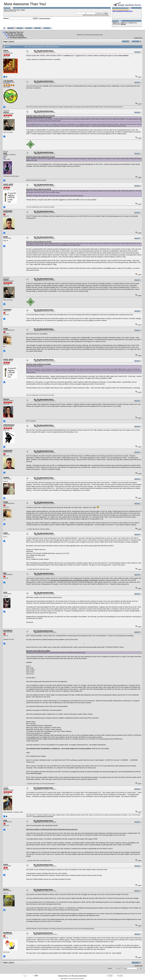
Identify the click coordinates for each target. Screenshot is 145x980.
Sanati (5, 237)
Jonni (5, 592)
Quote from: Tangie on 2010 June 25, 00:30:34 (38, 364)
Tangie (6, 329)
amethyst (123, 24)
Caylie (5, 533)
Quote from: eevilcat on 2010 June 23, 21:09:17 (39, 117)
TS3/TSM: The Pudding (15, 34)
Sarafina (6, 477)
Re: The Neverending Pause (44, 51)
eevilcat (6, 112)
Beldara (6, 889)
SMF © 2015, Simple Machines (79, 976)
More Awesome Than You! (14, 32)
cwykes (6, 789)
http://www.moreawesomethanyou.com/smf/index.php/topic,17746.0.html (74, 580)
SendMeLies (8, 933)
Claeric (6, 50)
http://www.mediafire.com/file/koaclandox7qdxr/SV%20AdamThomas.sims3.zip (52, 829)
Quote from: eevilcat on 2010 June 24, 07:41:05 (39, 242)
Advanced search (45, 18)
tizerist (6, 864)
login (18, 10)
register (23, 10)
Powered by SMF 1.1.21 (64, 976)
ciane (5, 820)
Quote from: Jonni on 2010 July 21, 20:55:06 (38, 651)
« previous (136, 38)
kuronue (6, 399)
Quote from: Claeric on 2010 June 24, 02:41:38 (39, 189)
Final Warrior (8, 630)
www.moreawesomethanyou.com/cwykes (43, 816)
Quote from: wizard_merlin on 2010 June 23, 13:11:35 (40, 157)
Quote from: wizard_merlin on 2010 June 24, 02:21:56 (40, 116)
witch (5, 153)
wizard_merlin (8, 184)
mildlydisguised (9, 425)
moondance (7, 309)
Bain (5, 573)
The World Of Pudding (16, 36)
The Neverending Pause (18, 38)
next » (141, 38)
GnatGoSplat (8, 211)
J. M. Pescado (8, 81)
